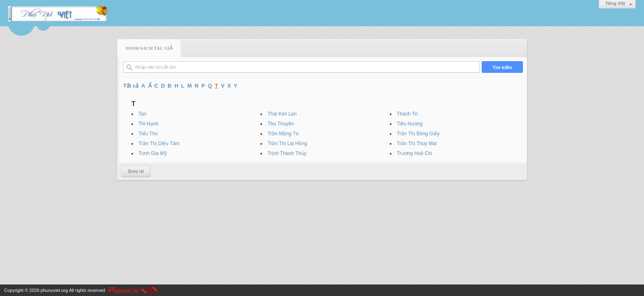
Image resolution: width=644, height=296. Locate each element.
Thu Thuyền (281, 124)
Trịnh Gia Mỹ (153, 153)
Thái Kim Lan (282, 114)
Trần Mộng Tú (283, 134)
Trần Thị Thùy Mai (417, 143)
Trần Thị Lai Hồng (287, 143)
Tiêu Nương (410, 124)
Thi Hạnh (148, 124)
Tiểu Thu (148, 134)
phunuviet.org (54, 290)
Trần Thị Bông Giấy (418, 134)
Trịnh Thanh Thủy (287, 153)
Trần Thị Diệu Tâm (159, 143)
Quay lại (136, 171)
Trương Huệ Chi (414, 153)
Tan (142, 114)
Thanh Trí (407, 114)
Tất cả (131, 86)
